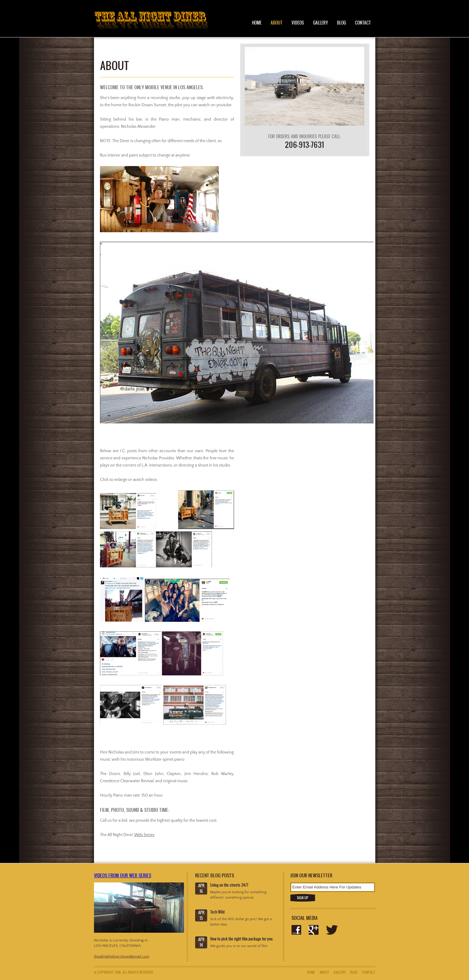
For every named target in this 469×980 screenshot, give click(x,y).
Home (257, 23)
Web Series (144, 835)
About (277, 23)
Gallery (321, 23)
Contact (363, 23)
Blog (341, 23)
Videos (298, 23)
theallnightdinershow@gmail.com (122, 956)
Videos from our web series (123, 875)
